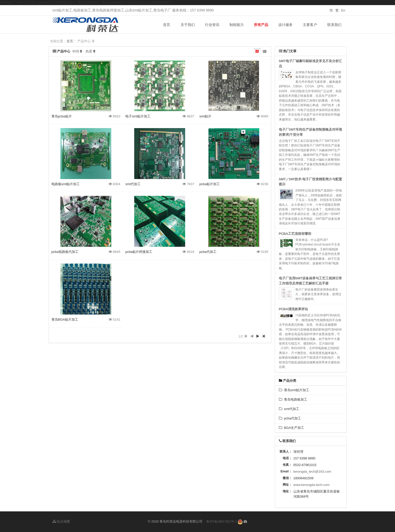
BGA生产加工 (292, 428)
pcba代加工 (208, 252)
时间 (76, 51)
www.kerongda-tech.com (311, 485)
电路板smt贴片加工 (66, 184)
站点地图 (61, 521)
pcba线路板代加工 (65, 252)
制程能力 (237, 25)
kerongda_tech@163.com (312, 472)
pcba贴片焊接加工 (139, 252)
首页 (167, 25)
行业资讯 (212, 25)
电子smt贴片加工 (138, 116)
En (343, 10)
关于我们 (188, 25)
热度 (89, 51)
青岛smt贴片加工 (294, 390)
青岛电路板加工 (293, 399)
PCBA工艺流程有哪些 (295, 234)
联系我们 (334, 25)
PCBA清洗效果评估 (294, 309)
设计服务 (285, 25)
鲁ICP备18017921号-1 (222, 522)
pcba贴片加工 (210, 184)
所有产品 (261, 25)
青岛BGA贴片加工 (65, 319)
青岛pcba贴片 (62, 116)
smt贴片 (205, 116)
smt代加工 (133, 184)
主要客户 (310, 25)
